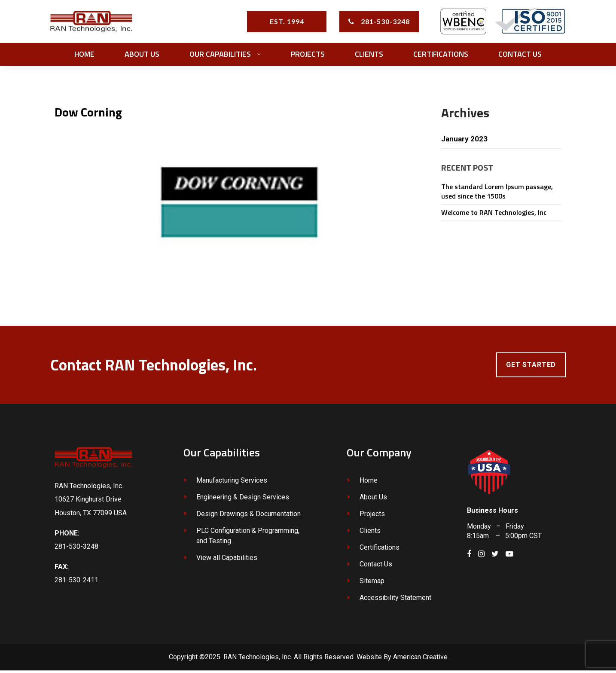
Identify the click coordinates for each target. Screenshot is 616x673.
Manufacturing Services (232, 483)
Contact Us (376, 567)
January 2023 (465, 141)
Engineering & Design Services (243, 500)
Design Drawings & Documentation (249, 517)
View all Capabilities (227, 561)
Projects (372, 517)
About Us (373, 500)
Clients (370, 534)
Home (369, 483)
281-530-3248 (385, 22)
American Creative (420, 660)
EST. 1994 (287, 22)
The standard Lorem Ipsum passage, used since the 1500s (497, 194)
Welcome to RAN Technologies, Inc (494, 214)
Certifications (380, 550)
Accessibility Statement (395, 601)
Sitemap (372, 584)
